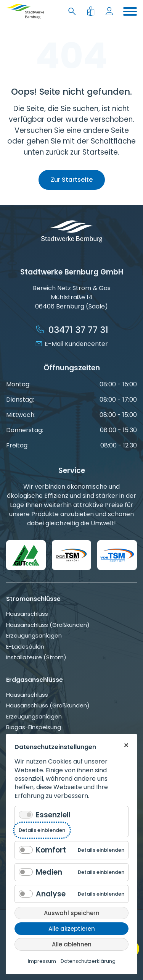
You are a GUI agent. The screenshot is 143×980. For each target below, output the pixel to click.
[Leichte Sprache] (92, 12)
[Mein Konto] (111, 12)
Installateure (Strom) (36, 657)
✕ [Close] (126, 745)
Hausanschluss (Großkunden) (48, 625)
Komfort (51, 850)
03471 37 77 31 (78, 330)
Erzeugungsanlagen (34, 635)
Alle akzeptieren (72, 929)
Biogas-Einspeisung (34, 727)
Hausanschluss (27, 614)
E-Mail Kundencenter (76, 344)
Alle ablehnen (72, 944)
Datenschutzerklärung (88, 961)
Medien (49, 872)
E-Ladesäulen (25, 647)
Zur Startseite (72, 180)
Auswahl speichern (72, 913)
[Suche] (74, 12)
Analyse (51, 894)
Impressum (42, 961)
